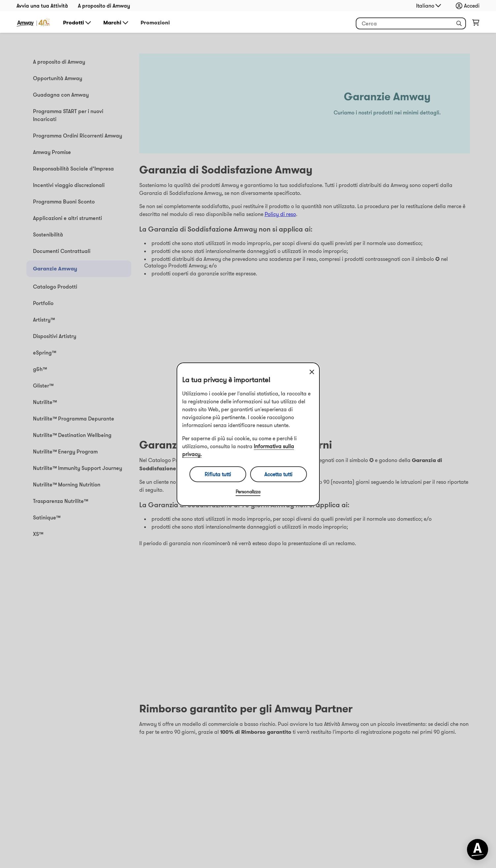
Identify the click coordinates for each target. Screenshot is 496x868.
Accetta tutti (278, 474)
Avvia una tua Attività (42, 6)
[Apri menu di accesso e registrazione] (469, 6)
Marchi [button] (116, 23)
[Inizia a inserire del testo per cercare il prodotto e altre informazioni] (411, 23)
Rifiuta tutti (218, 474)
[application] (478, 850)
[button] (459, 23)
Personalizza (248, 492)
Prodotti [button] (78, 23)
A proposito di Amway (104, 6)
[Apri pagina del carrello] (476, 24)
